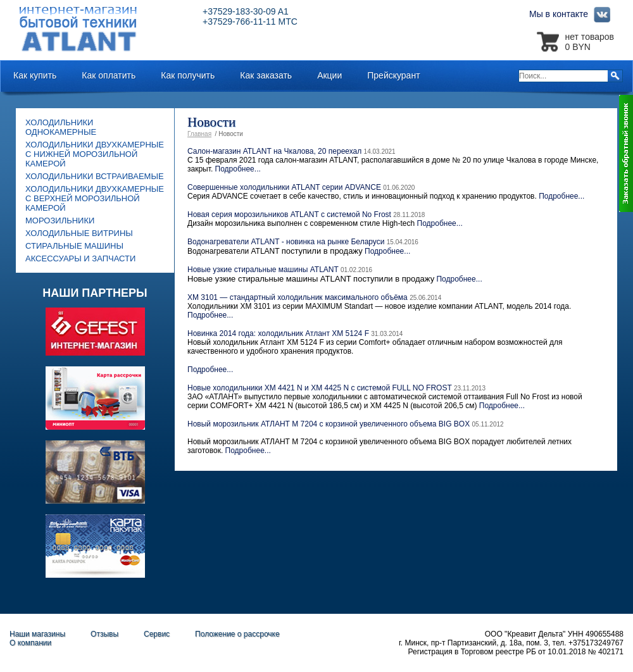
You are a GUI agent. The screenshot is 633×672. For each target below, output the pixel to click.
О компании (30, 643)
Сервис (157, 634)
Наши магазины (37, 634)
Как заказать (266, 75)
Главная (199, 134)
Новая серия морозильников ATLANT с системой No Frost (290, 215)
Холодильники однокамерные (61, 127)
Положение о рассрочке (237, 634)
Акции (329, 75)
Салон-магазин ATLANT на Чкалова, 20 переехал (274, 151)
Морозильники (60, 221)
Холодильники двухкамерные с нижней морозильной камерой (95, 154)
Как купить (35, 75)
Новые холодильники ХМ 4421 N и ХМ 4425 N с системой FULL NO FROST (320, 388)
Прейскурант (393, 75)
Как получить (188, 75)
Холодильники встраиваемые (95, 176)
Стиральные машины (74, 246)
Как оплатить (109, 75)
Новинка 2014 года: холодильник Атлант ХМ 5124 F (278, 333)
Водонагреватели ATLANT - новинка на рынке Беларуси (286, 242)
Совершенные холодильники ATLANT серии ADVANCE (284, 187)
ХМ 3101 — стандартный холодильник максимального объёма (298, 297)
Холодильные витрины (79, 233)
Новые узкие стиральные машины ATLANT (263, 270)
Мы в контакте (572, 14)
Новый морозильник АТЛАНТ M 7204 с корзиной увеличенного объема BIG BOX (329, 424)
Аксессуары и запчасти (80, 258)
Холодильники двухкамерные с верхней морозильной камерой (95, 198)
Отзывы (104, 634)
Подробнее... (238, 169)
